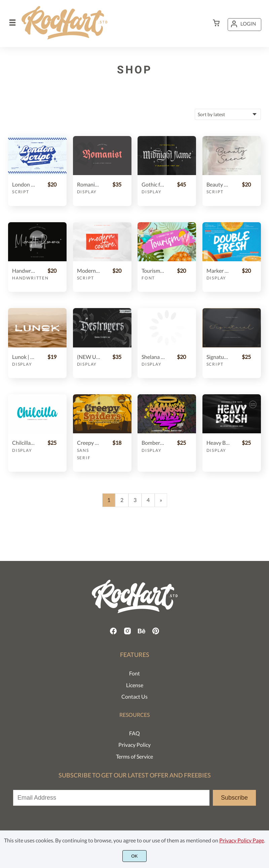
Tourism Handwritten (153, 271)
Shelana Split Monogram (153, 357)
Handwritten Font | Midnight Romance (24, 271)
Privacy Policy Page (242, 840)
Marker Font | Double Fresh (218, 271)
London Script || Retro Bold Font (24, 184)
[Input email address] (111, 798)
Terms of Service (134, 756)
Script (21, 192)
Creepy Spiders (89, 443)
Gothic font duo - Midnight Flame (153, 184)
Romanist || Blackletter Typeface (89, 184)
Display (87, 192)
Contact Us (134, 696)
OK (134, 856)
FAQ (134, 733)
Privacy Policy (134, 745)
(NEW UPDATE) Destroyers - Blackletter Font (89, 357)
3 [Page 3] (135, 500)
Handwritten (30, 278)
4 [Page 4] (148, 500)
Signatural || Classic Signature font (218, 357)
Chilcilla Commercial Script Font (24, 443)
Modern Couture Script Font (89, 271)
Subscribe (234, 798)
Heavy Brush (218, 443)
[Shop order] (228, 114)
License (135, 685)
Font (148, 278)
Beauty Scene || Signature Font (218, 184)
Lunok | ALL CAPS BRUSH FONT (24, 357)
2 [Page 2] (122, 500)
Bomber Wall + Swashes (153, 443)
